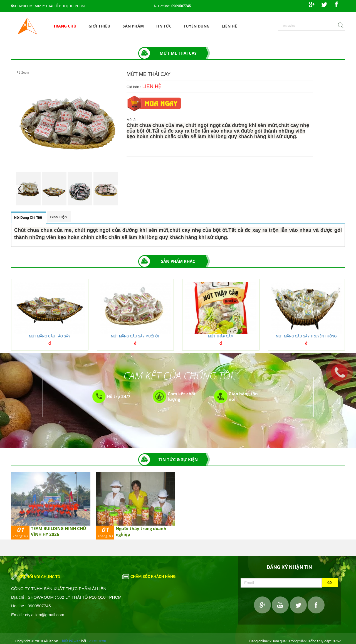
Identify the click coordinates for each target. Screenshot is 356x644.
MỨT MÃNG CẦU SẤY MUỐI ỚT (135, 336)
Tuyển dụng (196, 26)
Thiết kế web (70, 641)
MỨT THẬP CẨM (221, 336)
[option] (51, 505)
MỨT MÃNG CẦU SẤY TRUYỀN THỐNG (306, 336)
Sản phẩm (133, 26)
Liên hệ (229, 26)
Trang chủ (65, 26)
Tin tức (164, 26)
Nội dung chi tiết (28, 218)
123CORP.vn (96, 641)
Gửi (330, 583)
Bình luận (59, 217)
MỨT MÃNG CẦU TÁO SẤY (50, 336)
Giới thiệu (99, 26)
